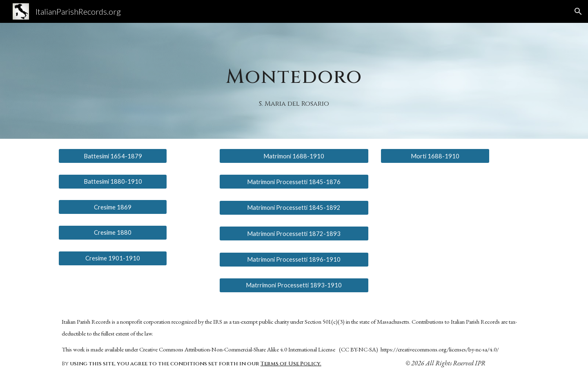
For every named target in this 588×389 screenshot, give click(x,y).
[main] (294, 70)
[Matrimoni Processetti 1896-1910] (294, 259)
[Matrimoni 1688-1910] (294, 156)
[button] (578, 11)
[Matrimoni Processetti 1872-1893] (294, 233)
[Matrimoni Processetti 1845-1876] (294, 182)
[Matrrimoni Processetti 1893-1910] (294, 285)
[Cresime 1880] (113, 233)
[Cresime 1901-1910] (113, 258)
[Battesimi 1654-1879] (113, 156)
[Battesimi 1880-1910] (113, 181)
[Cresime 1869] (113, 207)
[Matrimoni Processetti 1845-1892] (294, 208)
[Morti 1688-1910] (435, 156)
